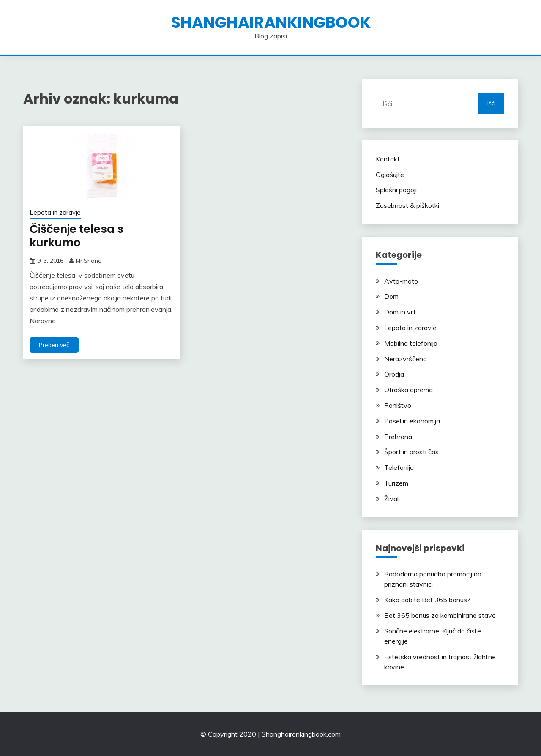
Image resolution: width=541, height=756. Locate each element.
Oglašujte (390, 175)
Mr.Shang (89, 261)
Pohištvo (398, 405)
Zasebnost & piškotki (407, 205)
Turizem (396, 483)
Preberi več (54, 345)
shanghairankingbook (271, 22)
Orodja (394, 374)
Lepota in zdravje (55, 212)
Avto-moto (401, 281)
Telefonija (399, 467)
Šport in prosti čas (411, 452)
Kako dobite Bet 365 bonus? (427, 600)
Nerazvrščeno (406, 359)
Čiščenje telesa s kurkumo (77, 236)
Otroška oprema (408, 390)
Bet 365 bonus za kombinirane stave (440, 615)
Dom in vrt (400, 312)
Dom (391, 296)
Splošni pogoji (396, 190)
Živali (392, 499)
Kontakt (388, 159)
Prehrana (398, 437)
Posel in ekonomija (412, 421)
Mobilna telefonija (411, 343)
